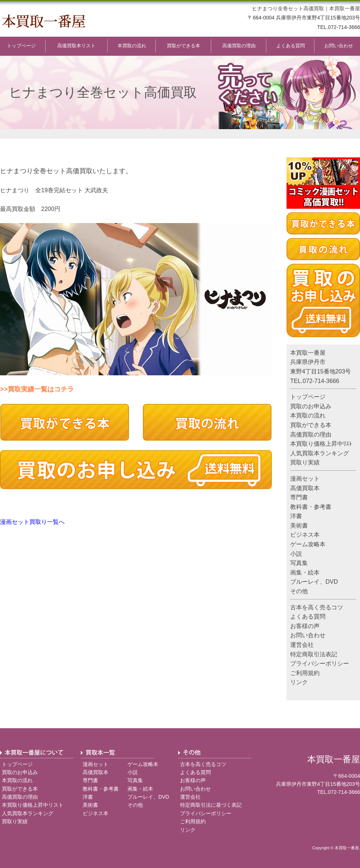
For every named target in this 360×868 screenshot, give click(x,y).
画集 (296, 572)
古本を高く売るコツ (317, 607)
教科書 (299, 507)
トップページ (21, 46)
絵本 (314, 572)
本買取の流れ (132, 46)
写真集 (299, 563)
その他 (299, 591)
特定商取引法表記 (314, 654)
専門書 (299, 497)
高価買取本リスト (76, 46)
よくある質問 (291, 46)
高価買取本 (305, 488)
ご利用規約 (305, 673)
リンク (299, 682)
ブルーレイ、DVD (314, 582)
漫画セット (305, 479)
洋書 (296, 516)
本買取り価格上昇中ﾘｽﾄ (321, 444)
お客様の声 (305, 626)
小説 (296, 554)
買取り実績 (305, 462)
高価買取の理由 (239, 46)
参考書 (323, 507)
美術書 (299, 526)
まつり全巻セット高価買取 (293, 8)
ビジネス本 (305, 535)
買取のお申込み (311, 406)
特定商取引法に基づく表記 (211, 805)
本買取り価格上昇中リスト (33, 805)
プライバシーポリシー (320, 663)
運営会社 (302, 645)
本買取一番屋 (345, 8)
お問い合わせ (339, 46)
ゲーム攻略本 (308, 544)
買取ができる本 (183, 46)
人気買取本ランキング (320, 453)
